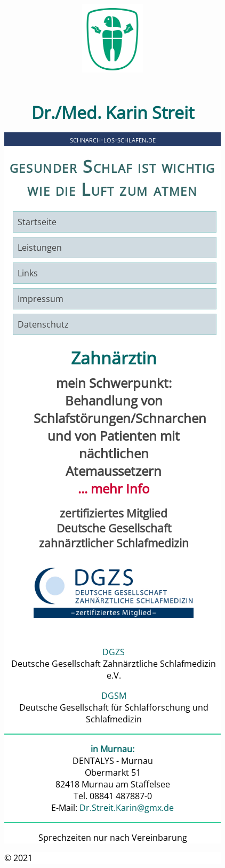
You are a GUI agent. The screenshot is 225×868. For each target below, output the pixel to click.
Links (28, 273)
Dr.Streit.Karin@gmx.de (127, 808)
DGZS (114, 652)
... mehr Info (114, 488)
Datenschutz (43, 324)
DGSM (114, 696)
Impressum (41, 299)
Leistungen (40, 248)
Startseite (37, 222)
